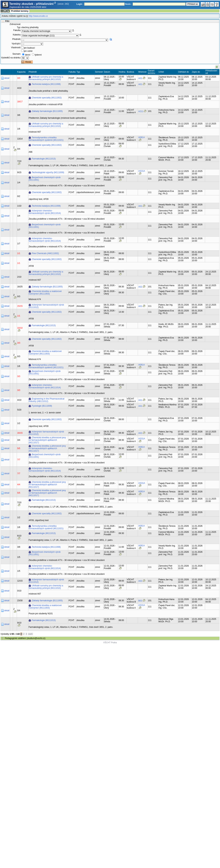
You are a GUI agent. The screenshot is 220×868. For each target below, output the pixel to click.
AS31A (142, 171)
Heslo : (129, 4)
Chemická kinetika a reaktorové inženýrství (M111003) (45, 293)
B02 (140, 601)
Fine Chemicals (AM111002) (45, 253)
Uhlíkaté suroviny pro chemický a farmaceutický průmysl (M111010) (46, 78)
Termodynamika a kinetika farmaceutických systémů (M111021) (46, 139)
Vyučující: (16, 44)
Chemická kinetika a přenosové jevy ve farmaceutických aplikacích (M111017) (47, 440)
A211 (141, 111)
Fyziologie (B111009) (42, 406)
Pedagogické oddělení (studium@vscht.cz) (25, 638)
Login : (80, 4)
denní (28, 55)
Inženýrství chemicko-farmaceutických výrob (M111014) (45, 212)
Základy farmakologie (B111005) (47, 111)
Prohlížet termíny (20, 11)
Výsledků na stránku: (11, 58)
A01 (140, 78)
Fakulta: (17, 30)
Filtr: (8, 21)
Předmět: (17, 39)
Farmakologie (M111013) (44, 159)
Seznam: (17, 54)
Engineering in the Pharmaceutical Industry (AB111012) (47, 400)
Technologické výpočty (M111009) (48, 172)
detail (7, 78)
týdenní (38, 55)
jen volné (28, 51)
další (31, 634)
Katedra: (17, 35)
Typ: (19, 27)
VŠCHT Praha (110, 643)
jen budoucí (29, 48)
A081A (142, 137)
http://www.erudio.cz (38, 16)
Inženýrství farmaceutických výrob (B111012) (46, 306)
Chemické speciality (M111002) (47, 98)
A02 (140, 287)
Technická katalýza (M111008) (46, 84)
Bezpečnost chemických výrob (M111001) (45, 179)
